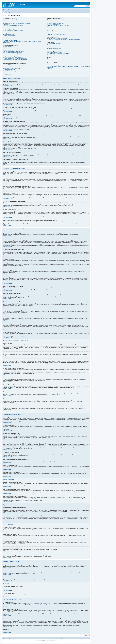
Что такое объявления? (8, 71)
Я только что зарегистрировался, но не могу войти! (13, 26)
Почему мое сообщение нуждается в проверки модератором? (15, 60)
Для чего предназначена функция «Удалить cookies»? (13, 30)
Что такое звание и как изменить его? (10, 40)
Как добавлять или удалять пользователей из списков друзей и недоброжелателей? (64, 40)
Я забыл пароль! (6, 24)
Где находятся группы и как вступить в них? (56, 23)
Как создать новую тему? (8, 47)
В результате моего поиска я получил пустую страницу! (58, 46)
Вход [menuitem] (89, 10)
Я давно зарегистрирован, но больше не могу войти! (13, 27)
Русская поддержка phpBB (46, 641)
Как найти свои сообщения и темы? (54, 48)
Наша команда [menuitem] (58, 638)
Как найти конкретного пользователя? (54, 47)
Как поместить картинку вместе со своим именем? (13, 39)
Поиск (86, 6)
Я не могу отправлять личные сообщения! (55, 32)
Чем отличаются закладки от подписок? (55, 52)
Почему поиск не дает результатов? (54, 45)
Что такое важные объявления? (9, 69)
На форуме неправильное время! (9, 35)
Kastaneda (23, 631)
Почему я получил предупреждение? (10, 56)
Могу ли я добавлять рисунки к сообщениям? (12, 68)
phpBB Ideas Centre (28, 605)
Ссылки (6, 10)
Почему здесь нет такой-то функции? (54, 65)
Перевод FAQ (50, 69)
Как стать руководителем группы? (54, 24)
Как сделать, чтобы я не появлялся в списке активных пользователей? (17, 23)
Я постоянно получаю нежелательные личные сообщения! (59, 33)
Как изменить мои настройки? (9, 34)
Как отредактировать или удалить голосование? (12, 52)
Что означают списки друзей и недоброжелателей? (57, 38)
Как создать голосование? (8, 50)
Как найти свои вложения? (52, 60)
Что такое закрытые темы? (8, 73)
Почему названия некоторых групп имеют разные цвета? (58, 26)
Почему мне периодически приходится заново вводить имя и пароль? (17, 22)
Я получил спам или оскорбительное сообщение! (57, 34)
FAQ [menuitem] (10, 10)
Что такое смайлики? (7, 67)
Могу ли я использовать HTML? (9, 66)
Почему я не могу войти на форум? (10, 20)
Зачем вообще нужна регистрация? (10, 21)
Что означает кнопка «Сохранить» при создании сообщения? (15, 58)
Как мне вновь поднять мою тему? (10, 61)
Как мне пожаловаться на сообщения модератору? (13, 57)
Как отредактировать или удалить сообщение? (12, 48)
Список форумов (8, 638)
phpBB (44, 640)
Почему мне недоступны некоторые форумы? (12, 54)
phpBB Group (42, 604)
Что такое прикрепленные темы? (9, 72)
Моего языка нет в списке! (8, 38)
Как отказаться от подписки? (53, 55)
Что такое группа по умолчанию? (54, 27)
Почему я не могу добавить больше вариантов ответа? (14, 51)
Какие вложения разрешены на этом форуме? (56, 59)
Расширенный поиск (89, 6)
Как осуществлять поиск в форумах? (54, 44)
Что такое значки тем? (7, 74)
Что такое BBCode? (7, 65)
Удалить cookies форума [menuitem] (67, 638)
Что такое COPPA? (7, 28)
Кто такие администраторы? (53, 20)
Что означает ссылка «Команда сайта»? (55, 28)
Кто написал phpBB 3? (51, 64)
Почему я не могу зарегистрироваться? (11, 29)
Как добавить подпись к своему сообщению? (12, 49)
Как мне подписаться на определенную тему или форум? (58, 54)
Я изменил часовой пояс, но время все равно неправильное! (15, 37)
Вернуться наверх (8, 85)
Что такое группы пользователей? (54, 22)
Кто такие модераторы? (52, 21)
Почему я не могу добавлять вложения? (11, 55)
